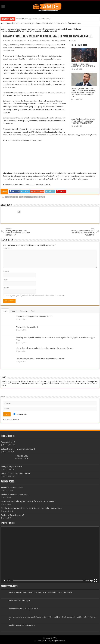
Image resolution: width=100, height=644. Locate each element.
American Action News (17, 23)
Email (6, 280)
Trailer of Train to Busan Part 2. (15, 494)
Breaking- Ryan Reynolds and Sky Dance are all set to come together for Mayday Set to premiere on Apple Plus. (84, 92)
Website (6, 288)
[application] (50, 555)
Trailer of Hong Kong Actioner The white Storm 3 (33, 19)
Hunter (36, 64)
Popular (14, 311)
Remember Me (20, 414)
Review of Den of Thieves (12, 487)
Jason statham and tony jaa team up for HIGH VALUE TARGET (29, 501)
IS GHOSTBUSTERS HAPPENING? (16, 473)
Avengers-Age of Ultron (12, 466)
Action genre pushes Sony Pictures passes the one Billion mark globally (19, 232)
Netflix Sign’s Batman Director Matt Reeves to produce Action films (31, 508)
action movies (12, 197)
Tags (33, 311)
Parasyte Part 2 (8, 442)
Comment (7, 248)
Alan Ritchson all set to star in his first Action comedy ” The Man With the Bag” (83, 121)
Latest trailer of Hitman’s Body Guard (18, 449)
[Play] (4, 581)
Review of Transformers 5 (13, 515)
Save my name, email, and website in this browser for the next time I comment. (35, 296)
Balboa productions (29, 197)
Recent (5, 311)
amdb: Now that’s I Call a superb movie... (24, 609)
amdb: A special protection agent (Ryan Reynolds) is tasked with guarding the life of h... (41, 592)
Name (6, 272)
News (48, 41)
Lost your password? (11, 420)
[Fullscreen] (96, 581)
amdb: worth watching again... (20, 600)
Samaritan (25, 56)
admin (7, 41)
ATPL (55, 638)
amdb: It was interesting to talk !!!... (22, 625)
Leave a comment (60, 41)
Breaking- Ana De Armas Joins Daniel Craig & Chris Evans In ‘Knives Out (81, 232)
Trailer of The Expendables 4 (27, 327)
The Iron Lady (22, 456)
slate (42, 197)
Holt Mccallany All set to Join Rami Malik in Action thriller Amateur (40, 359)
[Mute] (91, 581)
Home (4, 23)
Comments (24, 311)
